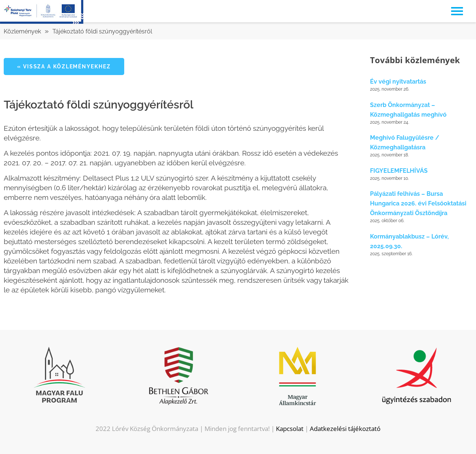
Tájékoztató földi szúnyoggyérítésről (102, 31)
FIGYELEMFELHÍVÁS (399, 171)
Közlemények (22, 31)
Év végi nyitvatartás (398, 82)
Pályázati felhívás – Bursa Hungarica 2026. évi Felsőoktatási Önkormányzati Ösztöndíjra (418, 203)
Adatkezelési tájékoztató (345, 429)
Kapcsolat (290, 429)
